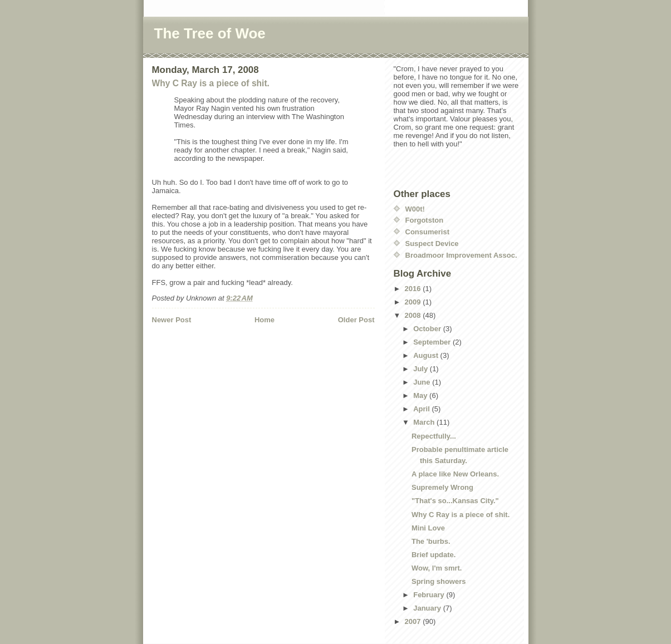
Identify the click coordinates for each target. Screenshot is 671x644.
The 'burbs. (431, 541)
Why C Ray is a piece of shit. (211, 83)
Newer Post (172, 320)
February (430, 595)
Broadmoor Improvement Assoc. (461, 255)
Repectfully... (434, 436)
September (433, 342)
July (422, 369)
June (423, 382)
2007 (414, 621)
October (428, 329)
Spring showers (439, 581)
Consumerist (427, 232)
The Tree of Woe (210, 33)
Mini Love (428, 528)
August (427, 355)
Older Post (356, 320)
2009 (414, 302)
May (421, 395)
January (428, 608)
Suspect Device (432, 244)
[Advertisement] (217, 348)
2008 (414, 315)
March (425, 422)
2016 (414, 289)
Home (265, 320)
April (422, 409)
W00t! (415, 209)
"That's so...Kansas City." (455, 501)
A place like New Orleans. (455, 474)
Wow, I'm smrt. (437, 568)
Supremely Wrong (442, 487)
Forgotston (425, 220)
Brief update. (434, 555)
